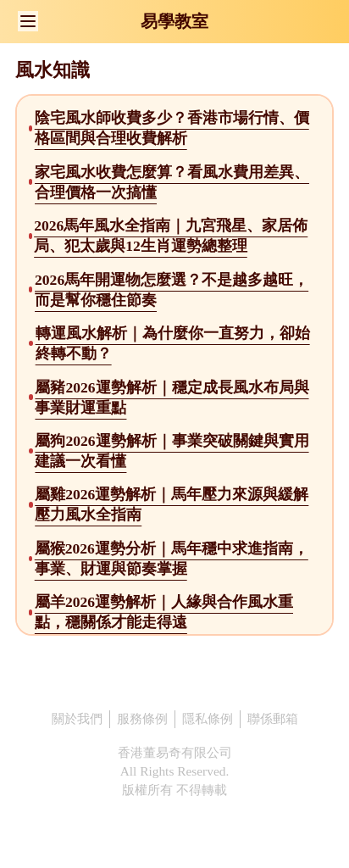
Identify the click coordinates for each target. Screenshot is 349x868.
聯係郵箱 (273, 718)
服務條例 (142, 718)
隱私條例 (208, 718)
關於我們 (77, 718)
